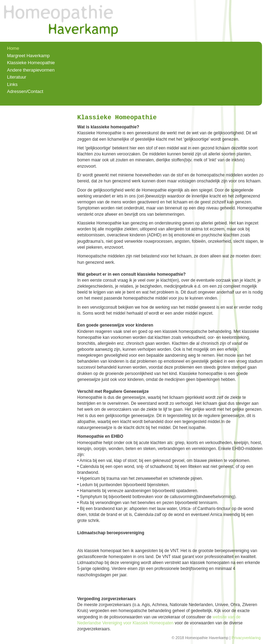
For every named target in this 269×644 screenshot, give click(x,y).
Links (12, 84)
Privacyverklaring (246, 638)
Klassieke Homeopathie (31, 63)
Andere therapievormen (31, 70)
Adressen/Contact (25, 91)
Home (13, 48)
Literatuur (17, 77)
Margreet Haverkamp (28, 56)
